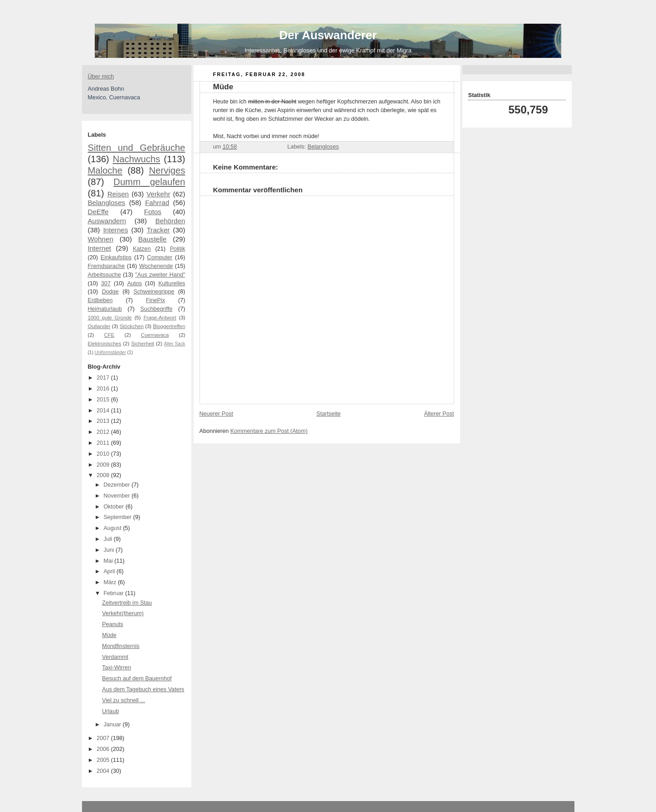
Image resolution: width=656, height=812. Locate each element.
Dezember (118, 485)
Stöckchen (131, 326)
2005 (104, 760)
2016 (104, 389)
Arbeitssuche (105, 275)
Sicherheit (143, 344)
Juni (110, 550)
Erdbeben (100, 300)
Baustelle (152, 239)
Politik (178, 249)
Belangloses (107, 203)
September (118, 517)
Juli (108, 539)
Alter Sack (175, 344)
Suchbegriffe (156, 309)
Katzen (142, 249)
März (111, 582)
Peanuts (113, 624)
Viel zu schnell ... (123, 700)
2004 (104, 771)
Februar (114, 593)
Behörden (170, 221)
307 (106, 283)
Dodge (110, 292)
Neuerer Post (216, 414)
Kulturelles (172, 283)
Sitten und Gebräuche (137, 148)
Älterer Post (439, 414)
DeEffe (98, 212)
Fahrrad (157, 203)
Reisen (118, 194)
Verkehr (159, 194)
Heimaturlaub (105, 309)
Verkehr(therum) (123, 613)
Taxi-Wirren (117, 668)
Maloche (105, 170)
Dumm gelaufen (149, 182)
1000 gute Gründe (110, 318)
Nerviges (167, 170)
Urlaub (110, 711)
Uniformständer (110, 352)
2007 (104, 738)
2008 (104, 475)
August (113, 528)
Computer (160, 257)
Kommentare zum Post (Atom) (269, 431)
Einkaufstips (116, 257)
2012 (104, 432)
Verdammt (115, 657)
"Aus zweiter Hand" (160, 275)
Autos (134, 283)
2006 (104, 749)
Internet (100, 248)
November (118, 496)
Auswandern (107, 221)
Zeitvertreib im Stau (127, 603)
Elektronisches (105, 344)
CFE (110, 335)
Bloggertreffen (169, 326)
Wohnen (101, 239)
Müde (109, 635)
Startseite (329, 414)
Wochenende (156, 266)
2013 (104, 421)
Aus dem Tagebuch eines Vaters (143, 689)
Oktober (114, 507)
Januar (113, 725)
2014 (104, 411)
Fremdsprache (106, 266)
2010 (104, 454)
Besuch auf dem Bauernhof (137, 678)
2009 (104, 465)
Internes (115, 230)
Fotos (153, 212)
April (110, 571)
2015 (104, 400)
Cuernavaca (155, 335)
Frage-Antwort (160, 318)
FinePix (155, 300)
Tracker (158, 230)
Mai (109, 561)
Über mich (101, 77)
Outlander (99, 326)
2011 (104, 443)
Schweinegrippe (154, 292)
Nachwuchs (136, 159)
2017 (104, 378)
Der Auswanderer (328, 35)
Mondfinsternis (121, 646)
